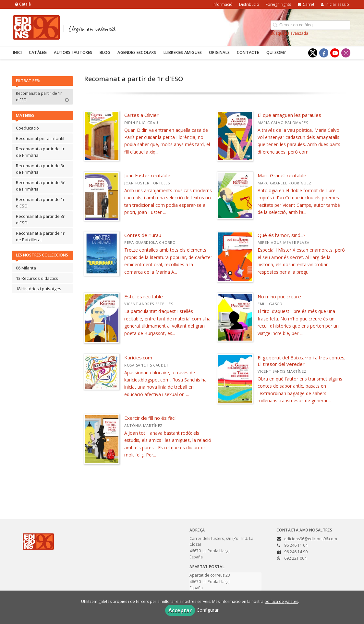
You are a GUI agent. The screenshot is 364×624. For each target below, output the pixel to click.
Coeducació (27, 128)
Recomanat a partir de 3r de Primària (40, 169)
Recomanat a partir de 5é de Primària (41, 186)
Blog (105, 52)
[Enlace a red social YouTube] (335, 53)
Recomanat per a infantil (40, 138)
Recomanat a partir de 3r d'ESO (40, 219)
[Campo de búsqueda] (310, 25)
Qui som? (276, 52)
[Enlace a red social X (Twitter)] (313, 53)
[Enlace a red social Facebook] (324, 53)
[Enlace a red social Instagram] (346, 53)
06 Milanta (26, 268)
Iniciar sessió (335, 4)
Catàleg (38, 52)
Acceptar (180, 610)
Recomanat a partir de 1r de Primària (40, 152)
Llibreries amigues (183, 52)
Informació (223, 4)
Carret (306, 4)
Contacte (248, 52)
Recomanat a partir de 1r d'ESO (42, 97)
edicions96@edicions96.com (311, 539)
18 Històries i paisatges (39, 289)
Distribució (249, 4)
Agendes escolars (137, 52)
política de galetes (281, 601)
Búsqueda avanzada (289, 33)
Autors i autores (73, 52)
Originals (219, 52)
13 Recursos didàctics (37, 278)
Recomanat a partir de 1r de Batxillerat (40, 236)
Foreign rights (278, 4)
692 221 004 (295, 558)
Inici (17, 52)
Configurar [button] (208, 610)
